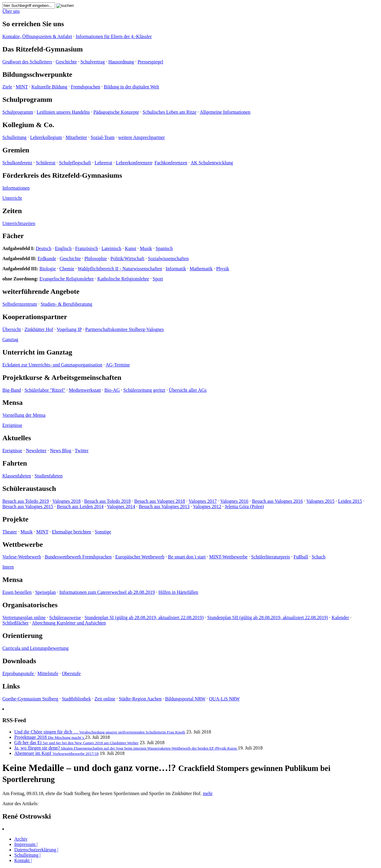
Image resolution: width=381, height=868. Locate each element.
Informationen (16, 188)
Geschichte (66, 62)
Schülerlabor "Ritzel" (45, 390)
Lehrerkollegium (46, 137)
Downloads (19, 661)
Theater (10, 532)
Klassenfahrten (17, 476)
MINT (22, 87)
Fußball (301, 557)
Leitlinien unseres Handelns (63, 112)
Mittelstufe (48, 673)
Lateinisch (111, 248)
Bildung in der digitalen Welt (132, 87)
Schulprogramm (27, 99)
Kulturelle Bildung (49, 87)
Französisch (86, 248)
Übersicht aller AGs (188, 390)
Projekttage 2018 (50, 737)
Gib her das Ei (76, 743)
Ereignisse (12, 425)
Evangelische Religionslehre (67, 279)
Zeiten (12, 211)
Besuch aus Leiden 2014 (80, 506)
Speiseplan (45, 592)
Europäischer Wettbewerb (140, 557)
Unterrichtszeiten (19, 223)
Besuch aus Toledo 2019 (26, 501)
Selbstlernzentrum (20, 304)
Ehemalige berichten (71, 532)
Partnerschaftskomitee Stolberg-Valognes (124, 329)
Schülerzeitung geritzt (144, 390)
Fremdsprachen (86, 87)
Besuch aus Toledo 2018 (107, 501)
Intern (8, 567)
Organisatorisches (30, 605)
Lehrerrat (104, 163)
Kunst (131, 248)
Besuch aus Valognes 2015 (28, 506)
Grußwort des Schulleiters (27, 62)
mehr (208, 793)
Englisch (63, 248)
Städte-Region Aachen (140, 699)
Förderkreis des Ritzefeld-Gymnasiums (62, 175)
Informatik (176, 269)
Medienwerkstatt (85, 390)
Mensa (13, 402)
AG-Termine (118, 365)
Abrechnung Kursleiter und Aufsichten (69, 623)
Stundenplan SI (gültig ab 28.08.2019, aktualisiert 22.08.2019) (144, 618)
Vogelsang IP (69, 329)
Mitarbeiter (76, 137)
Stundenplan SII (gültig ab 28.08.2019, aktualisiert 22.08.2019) (268, 618)
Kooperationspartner (35, 317)
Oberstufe (71, 673)
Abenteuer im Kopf (56, 753)
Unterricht (12, 198)
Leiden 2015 (350, 501)
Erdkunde (47, 259)
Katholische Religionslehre (123, 279)
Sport (158, 279)
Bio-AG (112, 390)
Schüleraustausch (29, 488)
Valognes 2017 (203, 501)
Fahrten (15, 463)
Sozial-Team (103, 137)
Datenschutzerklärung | (36, 850)
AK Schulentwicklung (212, 163)
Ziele (7, 87)
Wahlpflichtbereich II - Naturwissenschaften (120, 269)
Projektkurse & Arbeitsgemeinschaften (62, 377)
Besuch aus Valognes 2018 (160, 501)
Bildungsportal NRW (185, 699)
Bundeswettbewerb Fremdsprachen (78, 557)
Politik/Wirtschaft (127, 259)
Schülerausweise (65, 618)
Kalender (340, 618)
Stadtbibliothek (76, 699)
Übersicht (12, 329)
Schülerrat (46, 163)
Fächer (13, 236)
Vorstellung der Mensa (24, 415)
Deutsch (43, 248)
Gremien (16, 150)
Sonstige (103, 532)
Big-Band (12, 390)
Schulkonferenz (17, 163)
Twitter (82, 451)
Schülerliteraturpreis (271, 557)
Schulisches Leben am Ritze (170, 112)
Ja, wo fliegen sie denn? (126, 748)
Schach (318, 557)
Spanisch (164, 248)
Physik (223, 269)
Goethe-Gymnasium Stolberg (30, 699)
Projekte (15, 519)
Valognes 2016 (234, 501)
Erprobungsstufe (19, 673)
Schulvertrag (93, 62)
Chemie (67, 269)
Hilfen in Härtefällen (178, 592)
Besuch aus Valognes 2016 (278, 501)
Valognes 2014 (121, 506)
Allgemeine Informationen (225, 112)
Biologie (47, 269)
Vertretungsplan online (24, 618)
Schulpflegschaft (75, 163)
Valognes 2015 (320, 501)
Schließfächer (15, 623)
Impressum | (26, 844)
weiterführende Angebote (41, 291)
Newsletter (36, 451)
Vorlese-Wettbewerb (22, 557)
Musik (146, 248)
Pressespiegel (150, 62)
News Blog (61, 451)
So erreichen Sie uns (33, 24)
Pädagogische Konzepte (116, 112)
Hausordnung (121, 62)
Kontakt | (23, 860)
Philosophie (96, 259)
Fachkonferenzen (171, 163)
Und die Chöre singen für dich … (100, 732)
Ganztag (10, 339)
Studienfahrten (49, 476)
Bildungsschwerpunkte (37, 74)
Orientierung (22, 636)
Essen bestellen (17, 592)
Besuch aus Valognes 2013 (164, 506)
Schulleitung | (27, 855)
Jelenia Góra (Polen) (244, 506)
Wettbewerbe (23, 544)
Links (11, 686)
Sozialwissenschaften (168, 259)
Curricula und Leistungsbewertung (35, 648)
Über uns (11, 11)
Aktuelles (17, 438)
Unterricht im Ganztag (37, 352)
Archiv (21, 839)
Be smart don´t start (187, 557)
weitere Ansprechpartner (142, 137)
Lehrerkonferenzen (134, 163)
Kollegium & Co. (28, 125)
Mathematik (201, 269)
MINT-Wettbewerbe (228, 557)
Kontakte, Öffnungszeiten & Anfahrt (37, 36)
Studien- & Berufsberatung (66, 304)
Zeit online (105, 699)
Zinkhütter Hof (39, 329)
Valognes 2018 (67, 501)
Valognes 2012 (207, 506)
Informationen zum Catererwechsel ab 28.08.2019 (107, 592)
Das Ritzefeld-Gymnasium (43, 49)
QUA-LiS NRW (224, 699)
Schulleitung (14, 137)
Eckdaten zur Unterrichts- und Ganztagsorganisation (52, 365)
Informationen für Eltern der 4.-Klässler (114, 36)
